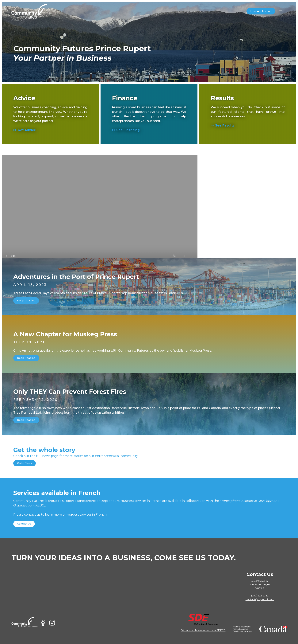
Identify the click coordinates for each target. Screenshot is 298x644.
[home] (29, 11)
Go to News (25, 463)
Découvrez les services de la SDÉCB (203, 630)
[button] (281, 11)
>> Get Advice (25, 130)
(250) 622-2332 (260, 596)
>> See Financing (126, 130)
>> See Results (223, 125)
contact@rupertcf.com (260, 599)
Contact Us (24, 524)
